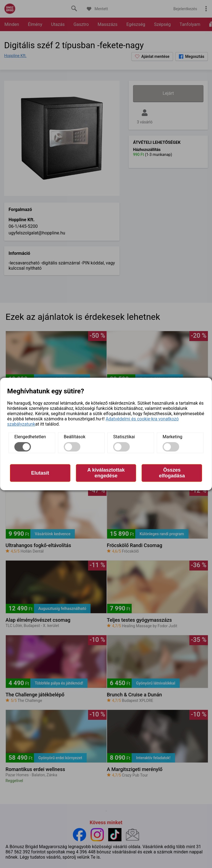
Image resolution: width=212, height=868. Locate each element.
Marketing (172, 437)
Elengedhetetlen (30, 437)
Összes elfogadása (172, 473)
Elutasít (40, 473)
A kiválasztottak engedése (106, 473)
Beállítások (75, 437)
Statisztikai (124, 437)
